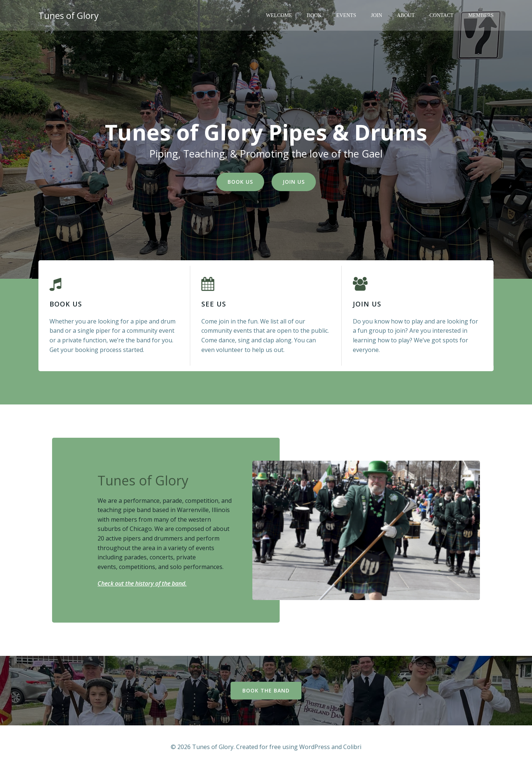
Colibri (352, 747)
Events (346, 15)
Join (376, 15)
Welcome (279, 15)
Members (481, 15)
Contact (442, 15)
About (406, 15)
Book (314, 15)
